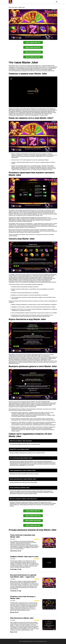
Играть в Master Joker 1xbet (33, 57)
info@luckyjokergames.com (29, 641)
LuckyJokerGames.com (41, 641)
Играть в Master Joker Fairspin (33, 52)
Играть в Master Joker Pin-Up (33, 47)
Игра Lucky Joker (13, 7)
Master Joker (22, 7)
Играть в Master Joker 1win (33, 42)
